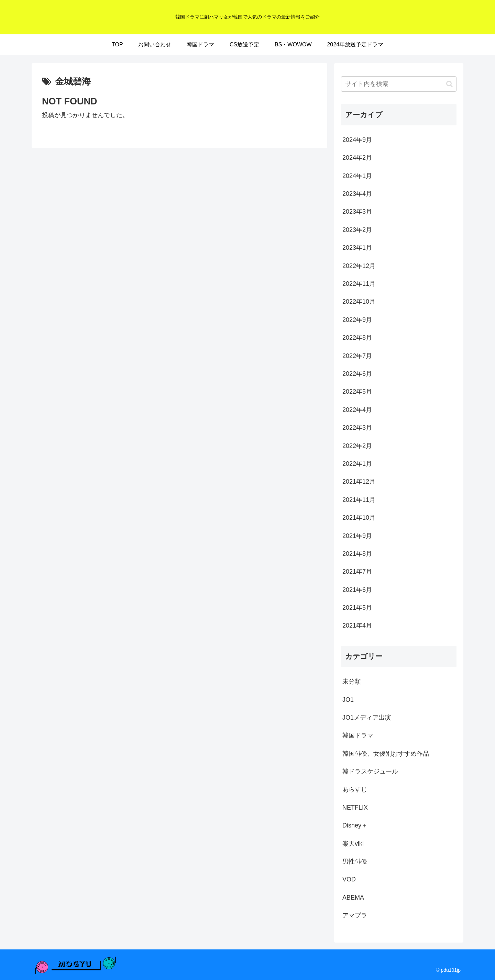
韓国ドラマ (358, 735)
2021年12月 (359, 482)
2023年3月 (357, 212)
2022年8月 (357, 338)
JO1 (348, 700)
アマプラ (355, 915)
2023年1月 (357, 248)
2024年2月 (357, 158)
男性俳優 (355, 861)
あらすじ (355, 789)
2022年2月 (357, 446)
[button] (449, 84)
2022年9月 (357, 320)
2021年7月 (357, 572)
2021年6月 (357, 590)
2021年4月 (357, 626)
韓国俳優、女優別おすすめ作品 (386, 754)
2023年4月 (357, 194)
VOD (349, 879)
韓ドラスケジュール (370, 771)
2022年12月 (359, 266)
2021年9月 (357, 536)
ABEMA (353, 898)
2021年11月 (359, 500)
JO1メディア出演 (367, 718)
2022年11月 (359, 284)
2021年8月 (357, 554)
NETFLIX (355, 808)
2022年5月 (357, 392)
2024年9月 (357, 140)
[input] (399, 84)
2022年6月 (357, 374)
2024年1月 (357, 176)
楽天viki (353, 844)
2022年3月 (357, 428)
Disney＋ (355, 825)
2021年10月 (359, 518)
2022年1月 (357, 464)
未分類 (352, 682)
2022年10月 (359, 302)
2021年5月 (357, 608)
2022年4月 (357, 410)
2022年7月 (357, 356)
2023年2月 (357, 230)
